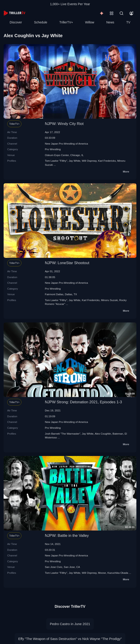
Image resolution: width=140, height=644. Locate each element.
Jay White (75, 161)
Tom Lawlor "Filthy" (56, 161)
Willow (90, 22)
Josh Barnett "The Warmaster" (63, 434)
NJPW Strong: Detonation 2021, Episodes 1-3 (83, 402)
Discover (16, 22)
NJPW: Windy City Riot (64, 124)
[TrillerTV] (14, 13)
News (110, 22)
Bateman (118, 434)
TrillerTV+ (66, 22)
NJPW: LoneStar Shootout (67, 263)
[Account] (131, 13)
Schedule (41, 22)
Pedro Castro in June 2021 (70, 624)
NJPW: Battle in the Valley (67, 536)
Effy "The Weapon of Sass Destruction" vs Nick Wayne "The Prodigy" (70, 639)
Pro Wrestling (53, 149)
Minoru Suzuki (109, 300)
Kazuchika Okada (118, 573)
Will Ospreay (89, 161)
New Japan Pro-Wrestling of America (66, 144)
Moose (102, 573)
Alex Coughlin (103, 434)
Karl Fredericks (107, 161)
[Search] (121, 13)
